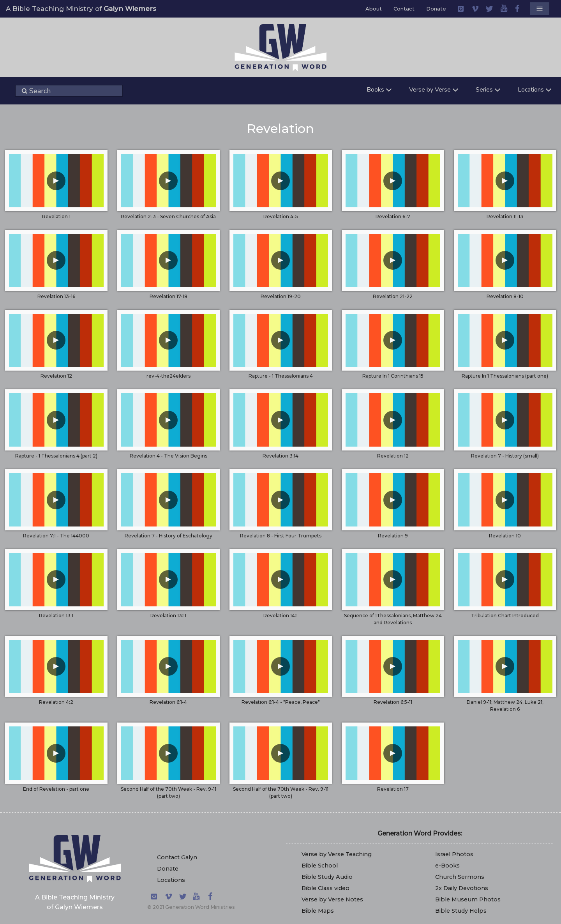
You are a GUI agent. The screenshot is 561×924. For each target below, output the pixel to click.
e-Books (447, 866)
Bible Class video (325, 888)
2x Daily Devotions (462, 888)
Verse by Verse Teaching (337, 854)
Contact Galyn (177, 857)
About (374, 9)
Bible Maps (318, 911)
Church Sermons (460, 877)
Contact (404, 9)
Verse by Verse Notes (332, 899)
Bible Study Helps (461, 911)
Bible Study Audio (327, 877)
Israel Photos (454, 854)
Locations (171, 880)
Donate (436, 9)
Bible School (320, 866)
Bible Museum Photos (468, 899)
